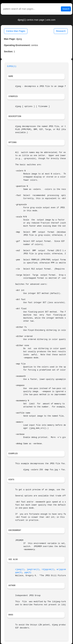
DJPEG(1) (12, 66)
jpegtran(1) (33, 570)
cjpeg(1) (20, 570)
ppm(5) (19, 573)
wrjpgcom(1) (63, 570)
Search (66, 9)
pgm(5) (28, 573)
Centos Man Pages (16, 31)
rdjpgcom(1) (48, 570)
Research (61, 31)
